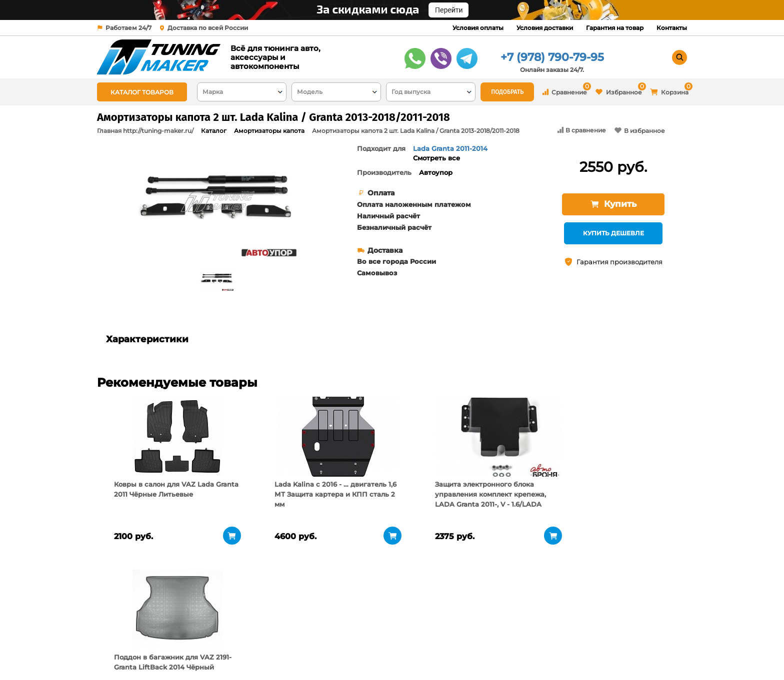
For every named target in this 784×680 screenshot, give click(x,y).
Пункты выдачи (229, 640)
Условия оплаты (478, 28)
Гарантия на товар (615, 28)
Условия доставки (545, 28)
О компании (223, 628)
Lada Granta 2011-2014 (450, 148)
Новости (216, 653)
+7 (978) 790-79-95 (552, 57)
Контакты (672, 28)
